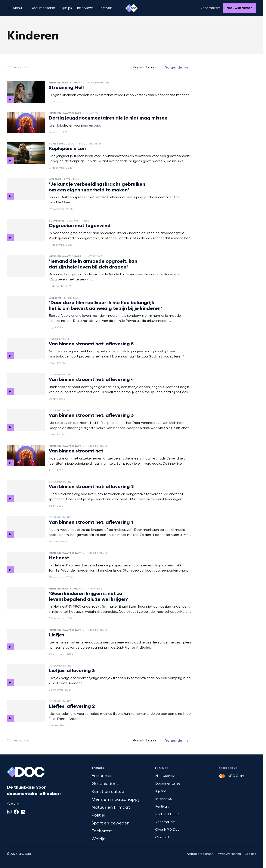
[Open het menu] (14, 8)
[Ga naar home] (132, 8)
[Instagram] (9, 812)
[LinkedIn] (23, 812)
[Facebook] (16, 812)
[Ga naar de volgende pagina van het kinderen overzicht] (177, 68)
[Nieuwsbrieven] (239, 8)
